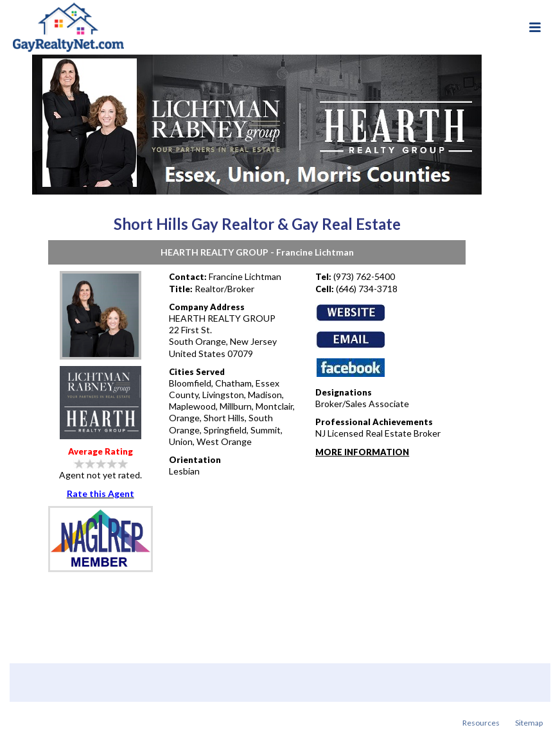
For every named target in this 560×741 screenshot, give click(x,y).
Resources (481, 723)
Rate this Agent (101, 493)
